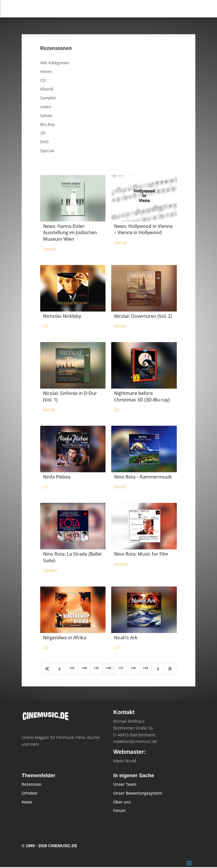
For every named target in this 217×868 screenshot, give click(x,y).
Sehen (46, 115)
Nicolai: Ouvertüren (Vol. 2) (143, 316)
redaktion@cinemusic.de (135, 741)
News (27, 802)
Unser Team (125, 784)
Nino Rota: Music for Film (141, 554)
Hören (46, 72)
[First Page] (47, 669)
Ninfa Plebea (57, 477)
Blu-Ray (47, 124)
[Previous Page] (60, 669)
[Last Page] (170, 669)
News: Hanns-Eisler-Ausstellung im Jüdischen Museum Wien (70, 233)
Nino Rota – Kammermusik (143, 477)
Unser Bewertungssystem (138, 793)
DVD (44, 142)
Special (47, 151)
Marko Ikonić (125, 761)
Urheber (30, 793)
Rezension (32, 784)
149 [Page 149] (145, 668)
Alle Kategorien (55, 63)
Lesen (46, 107)
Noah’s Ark (126, 638)
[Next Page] (158, 669)
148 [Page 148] (133, 668)
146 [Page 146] (109, 668)
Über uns (122, 802)
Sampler (48, 98)
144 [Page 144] (84, 668)
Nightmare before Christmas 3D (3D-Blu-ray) (142, 396)
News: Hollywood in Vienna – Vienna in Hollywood (143, 229)
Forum (119, 810)
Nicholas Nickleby (62, 316)
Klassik (47, 89)
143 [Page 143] (72, 668)
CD (43, 80)
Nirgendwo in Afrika (65, 638)
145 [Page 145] (96, 668)
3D (43, 133)
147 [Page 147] (121, 668)
